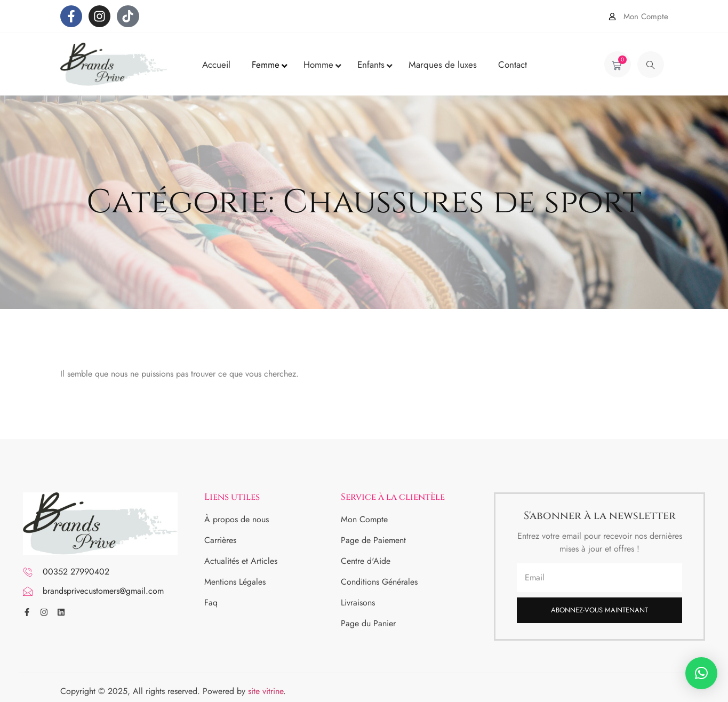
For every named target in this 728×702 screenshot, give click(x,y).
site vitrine (266, 691)
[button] (701, 673)
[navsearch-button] (651, 65)
